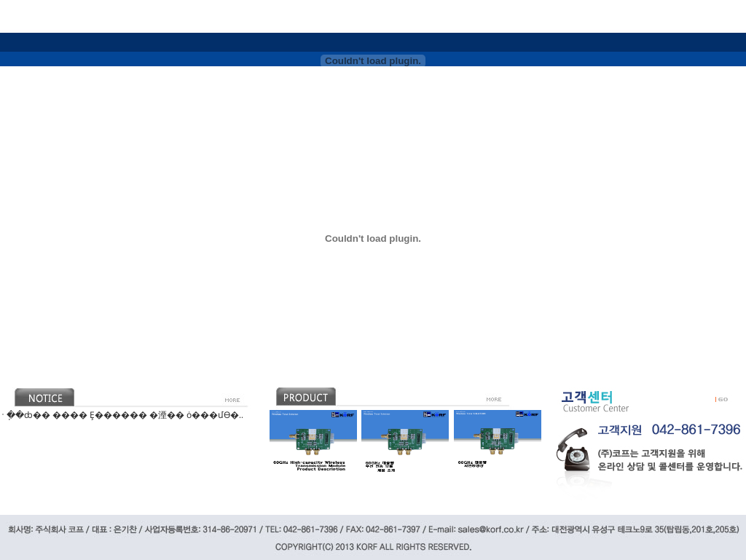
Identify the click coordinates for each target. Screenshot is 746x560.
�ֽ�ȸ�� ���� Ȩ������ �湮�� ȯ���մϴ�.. (125, 415)
